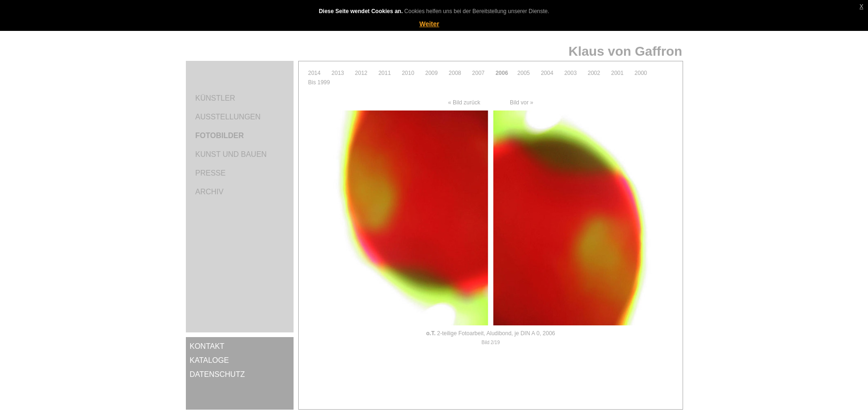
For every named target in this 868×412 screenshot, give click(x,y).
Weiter (430, 24)
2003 (570, 73)
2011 (385, 73)
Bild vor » (522, 103)
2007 (478, 73)
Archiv (209, 192)
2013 (338, 73)
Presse (210, 173)
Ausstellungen (228, 117)
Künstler (215, 98)
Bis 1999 (319, 82)
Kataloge (209, 360)
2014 (314, 73)
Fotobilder (220, 136)
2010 (408, 73)
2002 (594, 73)
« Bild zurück (464, 103)
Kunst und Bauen (231, 154)
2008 (455, 73)
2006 (502, 73)
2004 (547, 73)
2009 (431, 73)
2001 (617, 73)
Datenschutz (217, 374)
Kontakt (207, 346)
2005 (524, 73)
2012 (361, 73)
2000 (641, 73)
